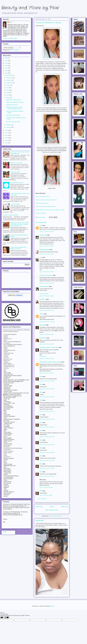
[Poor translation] (7, 618)
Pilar (41, 376)
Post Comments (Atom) (55, 516)
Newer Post (39, 507)
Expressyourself (44, 294)
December (9, 75)
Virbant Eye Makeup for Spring (15, 102)
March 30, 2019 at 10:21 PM (47, 411)
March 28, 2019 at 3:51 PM (47, 296)
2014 (6, 140)
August (8, 85)
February (9, 125)
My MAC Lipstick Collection (11, 215)
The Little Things (15, 204)
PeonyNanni (43, 356)
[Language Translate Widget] (12, 48)
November (9, 78)
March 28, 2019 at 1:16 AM (47, 246)
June (8, 90)
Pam (41, 225)
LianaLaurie (43, 338)
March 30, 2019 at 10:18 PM (47, 381)
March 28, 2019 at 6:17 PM (47, 310)
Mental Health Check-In (17, 183)
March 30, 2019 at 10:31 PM (47, 437)
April (8, 95)
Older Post (64, 507)
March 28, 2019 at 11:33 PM (47, 322)
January (9, 127)
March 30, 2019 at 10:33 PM (47, 468)
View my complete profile (10, 38)
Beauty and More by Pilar (30, 8)
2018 (6, 130)
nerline (42, 314)
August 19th (40, 520)
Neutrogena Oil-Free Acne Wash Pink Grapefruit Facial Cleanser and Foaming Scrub (20, 224)
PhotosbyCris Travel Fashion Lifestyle (50, 362)
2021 (6, 68)
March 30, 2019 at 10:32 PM (47, 445)
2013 (6, 143)
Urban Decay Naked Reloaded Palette (45, 206)
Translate (14, 50)
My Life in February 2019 (42, 197)
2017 (6, 133)
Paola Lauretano (44, 286)
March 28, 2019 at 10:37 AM (47, 283)
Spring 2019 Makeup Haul (13, 100)
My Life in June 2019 (16, 163)
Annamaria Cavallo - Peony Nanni (49, 347)
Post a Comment (42, 499)
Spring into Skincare (41, 213)
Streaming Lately (15, 172)
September (10, 83)
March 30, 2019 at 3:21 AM (47, 344)
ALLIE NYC (43, 299)
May (8, 93)
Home (52, 507)
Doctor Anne (43, 235)
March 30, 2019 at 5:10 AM (47, 359)
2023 (6, 63)
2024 (6, 61)
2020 (6, 71)
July (8, 88)
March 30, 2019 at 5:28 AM (47, 373)
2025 (6, 58)
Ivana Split (43, 325)
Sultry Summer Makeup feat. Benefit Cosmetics (18, 248)
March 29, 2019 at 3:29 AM (47, 334)
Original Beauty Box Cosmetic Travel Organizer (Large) (50, 210)
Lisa (41, 257)
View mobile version (52, 510)
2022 (6, 66)
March (8, 98)
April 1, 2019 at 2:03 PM (46, 487)
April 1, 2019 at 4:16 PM (46, 495)
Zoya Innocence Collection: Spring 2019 (46, 200)
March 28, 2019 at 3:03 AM (47, 254)
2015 (6, 138)
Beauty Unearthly (44, 250)
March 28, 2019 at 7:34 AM (47, 272)
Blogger (52, 606)
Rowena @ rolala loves (46, 275)
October (9, 80)
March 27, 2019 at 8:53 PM (47, 232)
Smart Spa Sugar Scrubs (42, 203)
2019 (6, 73)
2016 (6, 135)
